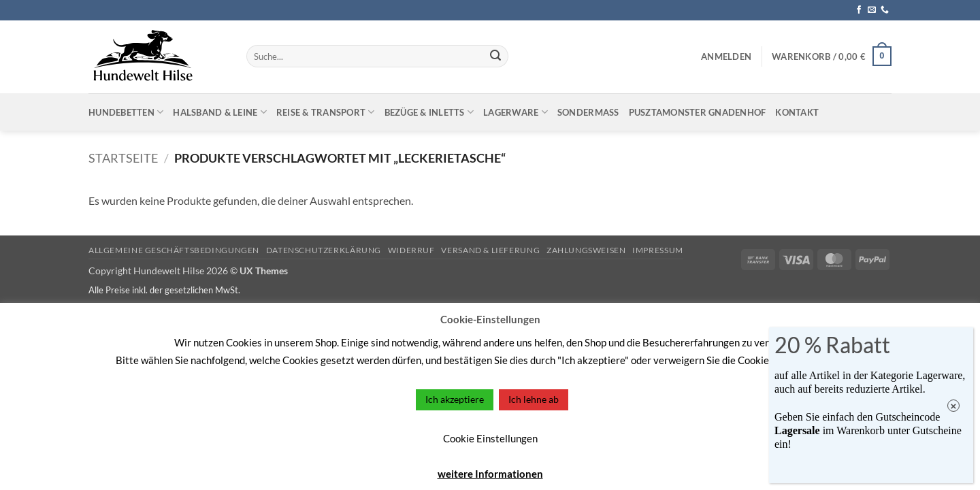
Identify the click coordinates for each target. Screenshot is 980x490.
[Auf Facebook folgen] (859, 10)
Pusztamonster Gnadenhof (698, 112)
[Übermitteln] (495, 56)
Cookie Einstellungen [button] (490, 438)
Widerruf (411, 250)
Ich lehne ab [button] (534, 399)
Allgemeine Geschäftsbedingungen (174, 250)
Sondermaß (588, 112)
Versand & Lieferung (490, 250)
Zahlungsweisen (586, 250)
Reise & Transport (326, 112)
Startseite (123, 158)
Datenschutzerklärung (324, 250)
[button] (726, 56)
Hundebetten (126, 112)
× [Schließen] (954, 406)
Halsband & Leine (220, 112)
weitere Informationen (490, 474)
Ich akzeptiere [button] (455, 399)
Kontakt (797, 112)
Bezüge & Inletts (429, 112)
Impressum (658, 250)
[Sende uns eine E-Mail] (872, 10)
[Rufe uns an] (885, 10)
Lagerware (516, 112)
